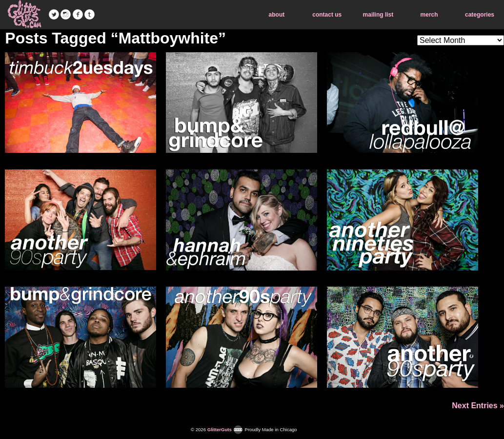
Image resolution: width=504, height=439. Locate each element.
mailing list (378, 15)
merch (429, 15)
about (277, 15)
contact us (327, 15)
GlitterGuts (24, 15)
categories (480, 15)
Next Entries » (478, 406)
